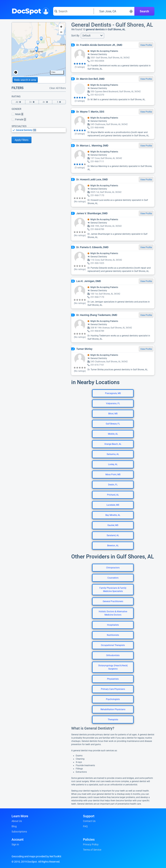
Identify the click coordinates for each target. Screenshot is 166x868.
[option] (41, 130)
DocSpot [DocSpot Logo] (30, 11)
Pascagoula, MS (113, 393)
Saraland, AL (113, 535)
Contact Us (89, 821)
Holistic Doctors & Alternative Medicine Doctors (113, 613)
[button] (92, 36)
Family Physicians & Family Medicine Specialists (113, 590)
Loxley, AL (113, 464)
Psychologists (113, 699)
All (18, 102)
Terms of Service (92, 850)
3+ (32, 102)
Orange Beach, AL (113, 444)
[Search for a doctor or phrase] (73, 11)
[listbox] (39, 130)
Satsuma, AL (113, 454)
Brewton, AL (113, 546)
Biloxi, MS (113, 414)
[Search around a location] (114, 11)
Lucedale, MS (113, 505)
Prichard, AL (113, 495)
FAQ (85, 826)
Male (18, 114)
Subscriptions (19, 832)
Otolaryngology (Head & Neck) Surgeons (113, 667)
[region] (39, 49)
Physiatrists (113, 679)
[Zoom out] (61, 32)
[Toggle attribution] (16, 72)
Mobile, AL (113, 434)
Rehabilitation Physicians (113, 709)
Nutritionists (113, 635)
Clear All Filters (58, 88)
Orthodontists (113, 655)
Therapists (113, 720)
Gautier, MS (113, 525)
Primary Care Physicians (113, 689)
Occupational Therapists (113, 645)
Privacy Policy (91, 844)
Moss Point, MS (113, 475)
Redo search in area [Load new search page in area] (25, 80)
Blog (14, 826)
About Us (17, 821)
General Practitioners (113, 601)
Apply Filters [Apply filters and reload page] (22, 140)
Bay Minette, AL (113, 515)
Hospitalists (113, 625)
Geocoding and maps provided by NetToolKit (36, 856)
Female (19, 119)
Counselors (113, 578)
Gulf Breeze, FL (113, 424)
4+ (46, 102)
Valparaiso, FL (113, 403)
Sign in (15, 844)
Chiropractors (113, 568)
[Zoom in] (61, 27)
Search (144, 11)
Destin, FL (113, 485)
